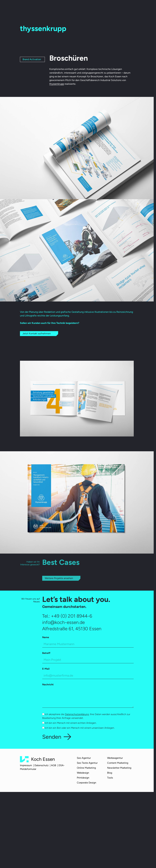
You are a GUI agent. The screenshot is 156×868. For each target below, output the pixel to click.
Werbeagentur (115, 758)
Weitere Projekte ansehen (59, 578)
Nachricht (48, 685)
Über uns (55, 8)
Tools (110, 778)
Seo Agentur (84, 758)
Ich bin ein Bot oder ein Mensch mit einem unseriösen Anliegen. (78, 728)
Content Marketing (118, 763)
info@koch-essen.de (63, 622)
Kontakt (110, 8)
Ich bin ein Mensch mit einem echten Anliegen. (69, 723)
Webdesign (83, 773)
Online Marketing (86, 768)
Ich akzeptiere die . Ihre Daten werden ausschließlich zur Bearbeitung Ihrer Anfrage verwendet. (86, 716)
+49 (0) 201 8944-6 (72, 616)
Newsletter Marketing (119, 768)
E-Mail (46, 669)
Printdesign (83, 778)
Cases (76, 8)
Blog (97, 8)
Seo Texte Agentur (87, 763)
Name (46, 637)
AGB (54, 765)
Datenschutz (42, 765)
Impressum (26, 765)
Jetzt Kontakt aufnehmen (37, 333)
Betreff (46, 653)
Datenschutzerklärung (77, 714)
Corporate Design (87, 783)
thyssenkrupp (57, 84)
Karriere (87, 8)
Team (66, 8)
